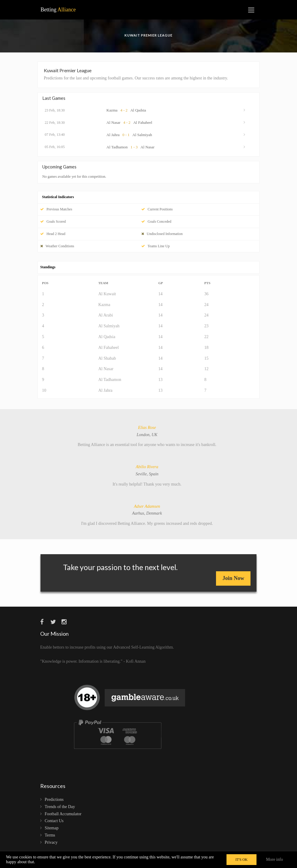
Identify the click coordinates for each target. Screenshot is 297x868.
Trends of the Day (60, 807)
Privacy (51, 842)
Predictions (54, 800)
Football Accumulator (63, 814)
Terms (50, 835)
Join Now (233, 578)
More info (274, 859)
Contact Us (54, 821)
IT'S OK (242, 860)
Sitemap (52, 828)
